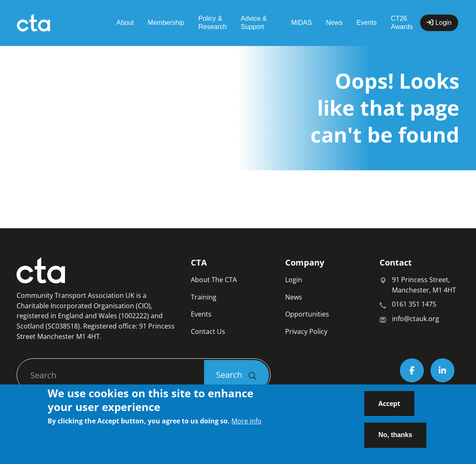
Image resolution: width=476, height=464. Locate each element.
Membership (166, 23)
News (334, 23)
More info (246, 426)
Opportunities (307, 314)
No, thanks (395, 440)
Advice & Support (254, 23)
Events (367, 23)
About (125, 23)
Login (294, 280)
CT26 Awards (402, 23)
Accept (389, 408)
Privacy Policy (306, 331)
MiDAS (302, 23)
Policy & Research (212, 23)
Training (204, 297)
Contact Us (208, 331)
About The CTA (214, 280)
